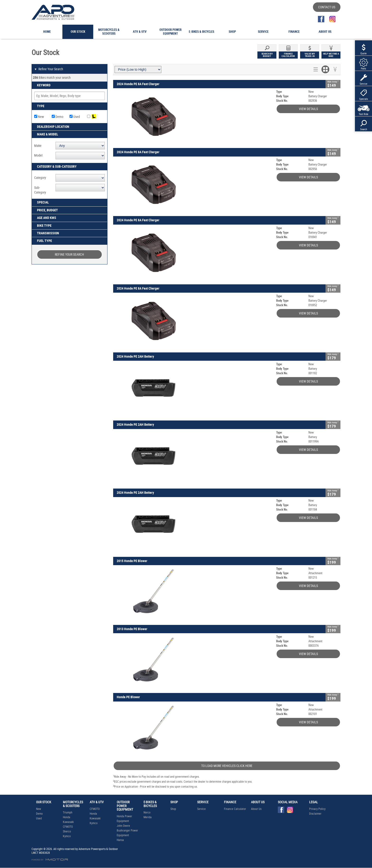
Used (75, 117)
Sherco (67, 831)
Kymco (67, 836)
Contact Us (327, 7)
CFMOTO (68, 827)
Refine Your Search (49, 69)
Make (38, 146)
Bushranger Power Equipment (127, 833)
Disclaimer (315, 814)
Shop (173, 809)
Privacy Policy (317, 809)
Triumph (68, 813)
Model (38, 155)
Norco (147, 813)
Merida (148, 817)
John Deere (123, 826)
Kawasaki (68, 822)
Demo (58, 117)
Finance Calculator (235, 809)
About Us (256, 809)
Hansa (120, 840)
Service (201, 809)
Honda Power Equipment (124, 819)
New (39, 117)
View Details (308, 109)
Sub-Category (40, 190)
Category (40, 178)
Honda (67, 817)
